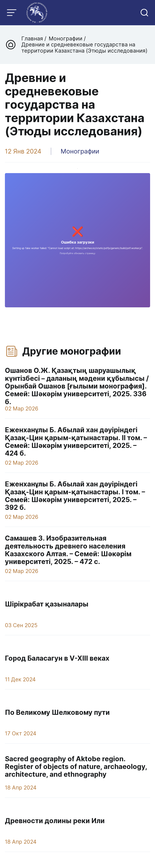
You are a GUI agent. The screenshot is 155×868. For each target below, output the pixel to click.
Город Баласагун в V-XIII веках (57, 658)
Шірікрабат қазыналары (47, 604)
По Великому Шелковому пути (57, 712)
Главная (33, 38)
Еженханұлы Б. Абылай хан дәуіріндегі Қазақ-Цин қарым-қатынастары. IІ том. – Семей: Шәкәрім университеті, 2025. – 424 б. (76, 442)
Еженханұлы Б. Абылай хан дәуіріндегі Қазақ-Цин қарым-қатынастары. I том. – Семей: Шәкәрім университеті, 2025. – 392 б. (75, 496)
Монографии (65, 38)
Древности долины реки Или (55, 820)
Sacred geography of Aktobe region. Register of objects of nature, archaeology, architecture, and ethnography (76, 766)
